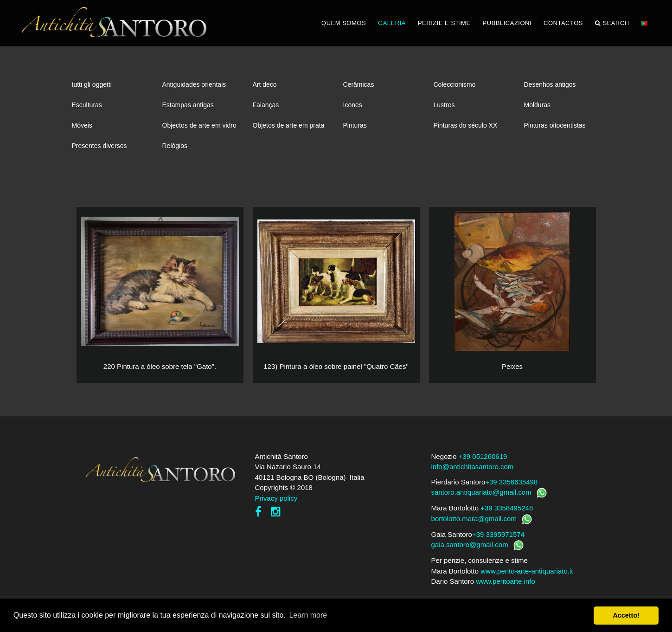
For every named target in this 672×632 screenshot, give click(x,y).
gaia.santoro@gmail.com (470, 545)
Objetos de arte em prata (289, 125)
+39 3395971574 (498, 534)
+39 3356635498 (511, 482)
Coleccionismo (455, 84)
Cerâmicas (359, 84)
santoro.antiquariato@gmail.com (481, 492)
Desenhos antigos (550, 84)
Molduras (538, 105)
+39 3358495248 (507, 508)
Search (612, 23)
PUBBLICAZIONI (507, 23)
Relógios (175, 146)
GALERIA (392, 23)
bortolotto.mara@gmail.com (474, 519)
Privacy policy (276, 498)
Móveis (82, 125)
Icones (353, 105)
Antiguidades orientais (194, 84)
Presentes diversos (99, 146)
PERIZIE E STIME (444, 23)
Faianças (266, 105)
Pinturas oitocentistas (555, 125)
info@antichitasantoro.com (473, 467)
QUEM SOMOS (344, 23)
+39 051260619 (483, 456)
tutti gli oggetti (92, 84)
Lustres (444, 105)
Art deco (265, 84)
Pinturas (355, 125)
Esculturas (87, 105)
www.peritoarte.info (506, 581)
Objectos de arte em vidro (199, 125)
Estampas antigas (188, 105)
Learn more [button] (308, 615)
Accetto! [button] (626, 615)
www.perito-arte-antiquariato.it (527, 571)
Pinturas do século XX (466, 125)
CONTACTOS (563, 23)
